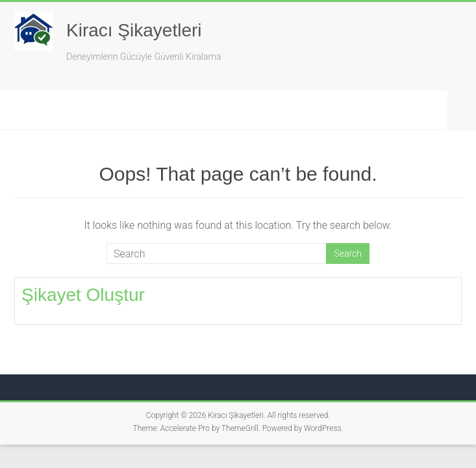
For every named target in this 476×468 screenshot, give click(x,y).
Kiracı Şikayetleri (134, 30)
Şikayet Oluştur (83, 295)
